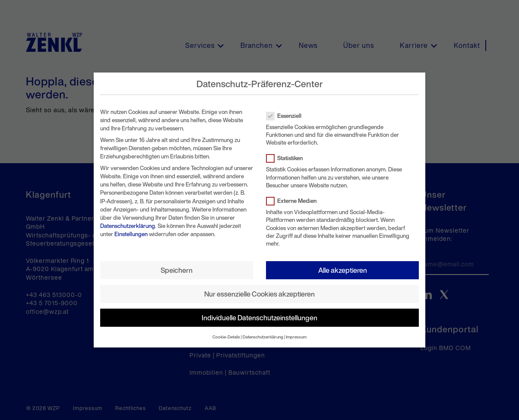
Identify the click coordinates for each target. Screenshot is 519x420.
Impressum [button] (296, 337)
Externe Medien (294, 201)
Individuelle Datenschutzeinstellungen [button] (259, 318)
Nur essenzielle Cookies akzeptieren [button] (259, 294)
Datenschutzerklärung (128, 226)
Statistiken (287, 158)
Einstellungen (131, 234)
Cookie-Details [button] (226, 337)
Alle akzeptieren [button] (343, 270)
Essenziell (286, 116)
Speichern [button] (177, 270)
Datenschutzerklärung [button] (263, 337)
